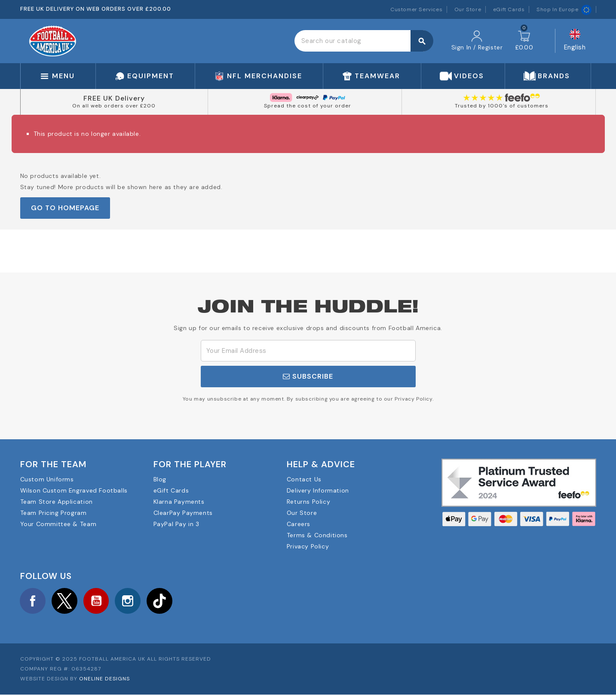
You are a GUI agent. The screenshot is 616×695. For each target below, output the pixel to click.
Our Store (468, 9)
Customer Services (416, 9)
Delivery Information (318, 490)
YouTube (97, 601)
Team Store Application (57, 502)
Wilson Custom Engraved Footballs (74, 490)
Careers (299, 524)
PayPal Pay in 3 (176, 524)
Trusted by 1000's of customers (502, 106)
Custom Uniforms (47, 479)
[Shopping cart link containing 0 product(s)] (524, 41)
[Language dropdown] (575, 41)
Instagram (129, 601)
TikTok (161, 601)
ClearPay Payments (183, 513)
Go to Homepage (65, 208)
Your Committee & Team (58, 524)
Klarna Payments (179, 502)
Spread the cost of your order (308, 106)
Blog (160, 479)
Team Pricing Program (54, 513)
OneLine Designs (104, 679)
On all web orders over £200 (114, 106)
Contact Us (304, 479)
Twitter (65, 601)
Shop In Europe (564, 9)
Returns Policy (308, 502)
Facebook (33, 601)
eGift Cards (509, 9)
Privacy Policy (308, 546)
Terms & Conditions (317, 535)
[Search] (364, 41)
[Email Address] (308, 351)
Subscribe (308, 376)
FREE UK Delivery (114, 98)
